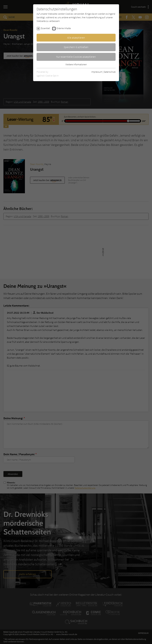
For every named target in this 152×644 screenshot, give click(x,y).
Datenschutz (110, 72)
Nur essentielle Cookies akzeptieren (76, 57)
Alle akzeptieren (76, 38)
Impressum (97, 72)
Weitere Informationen (76, 64)
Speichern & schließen (76, 47)
